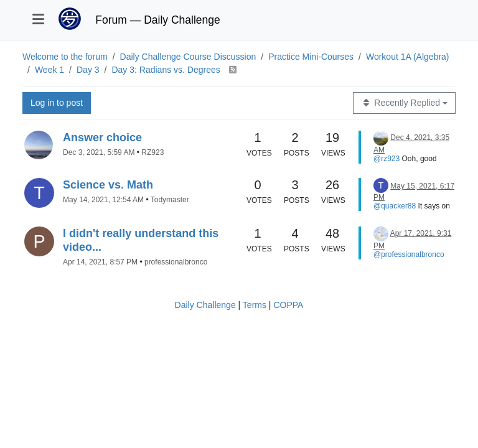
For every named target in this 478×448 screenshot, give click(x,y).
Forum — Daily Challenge (157, 20)
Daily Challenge (205, 305)
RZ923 (152, 152)
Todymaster (170, 200)
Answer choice (102, 138)
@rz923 (387, 159)
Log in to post (57, 103)
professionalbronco (176, 262)
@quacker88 (395, 206)
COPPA (288, 305)
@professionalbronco (409, 254)
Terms (255, 305)
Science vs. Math (108, 185)
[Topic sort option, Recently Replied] (404, 103)
